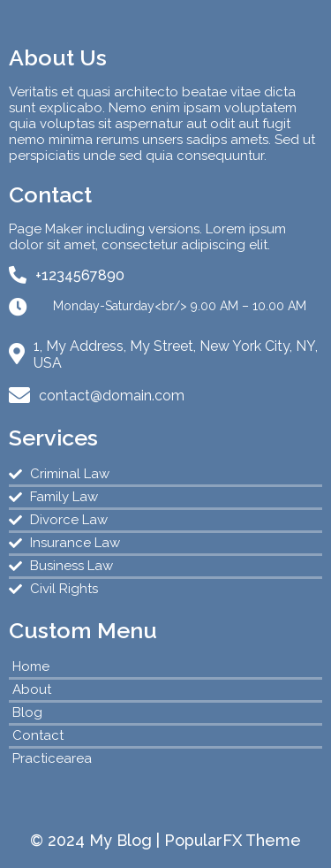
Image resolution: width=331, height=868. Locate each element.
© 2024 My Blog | (97, 840)
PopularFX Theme (233, 840)
